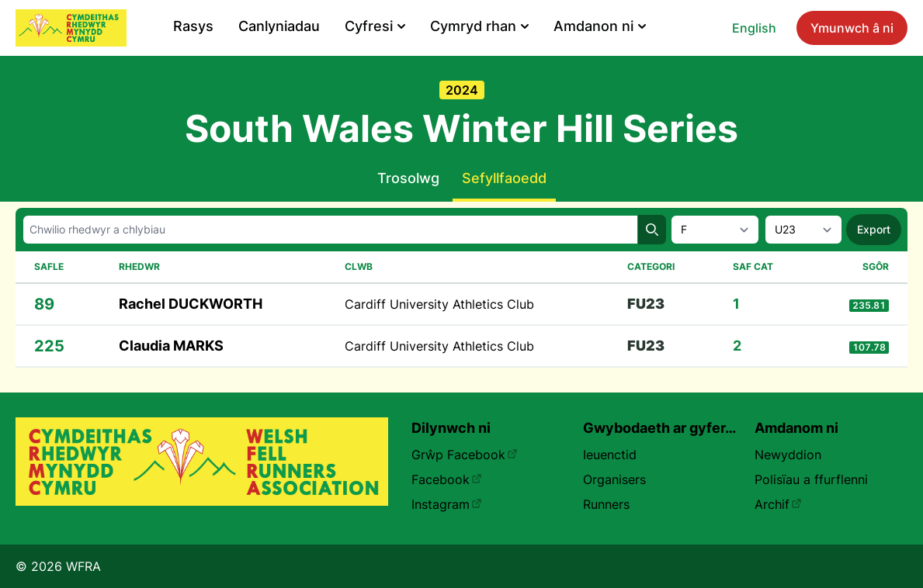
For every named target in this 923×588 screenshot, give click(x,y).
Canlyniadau (279, 26)
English (754, 28)
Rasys (193, 26)
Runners (606, 504)
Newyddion (788, 455)
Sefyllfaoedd (504, 178)
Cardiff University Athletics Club (439, 304)
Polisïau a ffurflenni (811, 479)
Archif (778, 504)
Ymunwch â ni (852, 28)
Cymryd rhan (479, 26)
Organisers (614, 479)
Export (874, 229)
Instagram (447, 504)
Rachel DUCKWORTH (191, 304)
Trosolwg (408, 178)
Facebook (447, 479)
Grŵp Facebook (465, 455)
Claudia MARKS (171, 346)
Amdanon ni (600, 26)
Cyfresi (375, 26)
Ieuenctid (610, 455)
